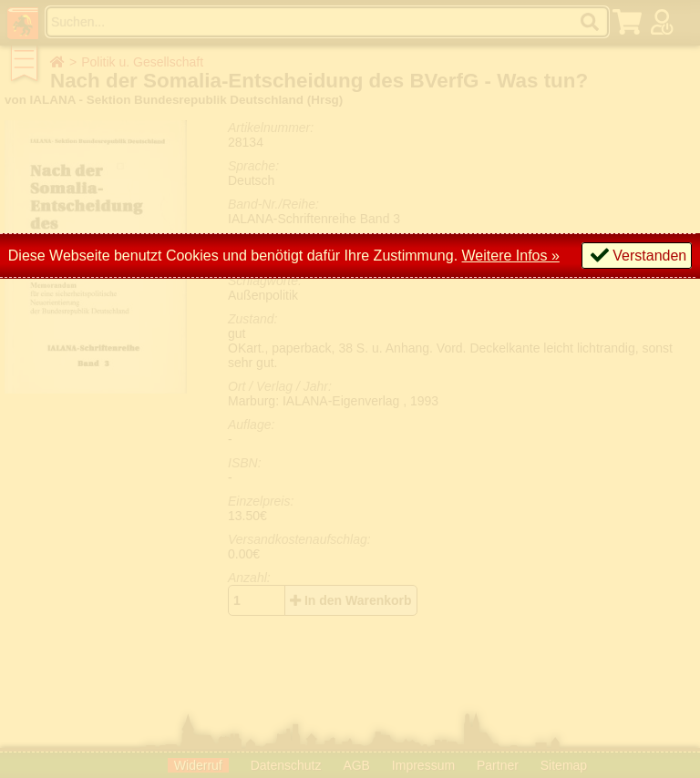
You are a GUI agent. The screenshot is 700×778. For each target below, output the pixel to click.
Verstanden (649, 256)
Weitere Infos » (511, 256)
